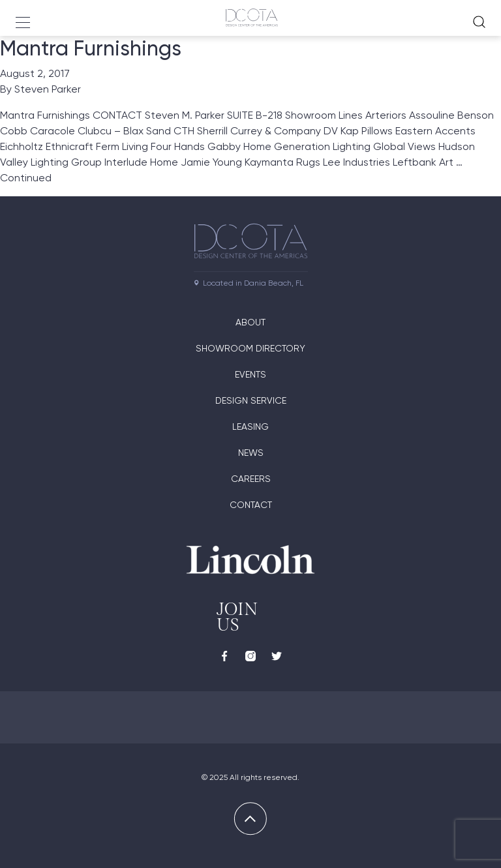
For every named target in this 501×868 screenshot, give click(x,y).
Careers (251, 479)
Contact (251, 505)
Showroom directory (250, 348)
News (251, 453)
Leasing (250, 427)
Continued (26, 178)
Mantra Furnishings (91, 48)
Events (250, 374)
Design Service (251, 400)
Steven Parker (48, 89)
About (250, 322)
